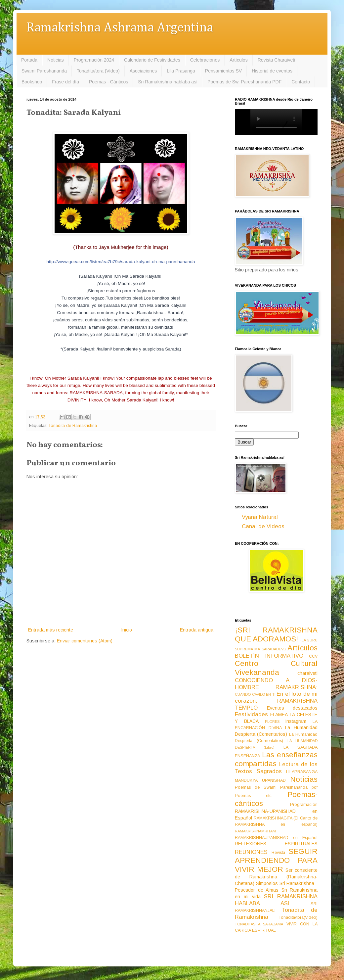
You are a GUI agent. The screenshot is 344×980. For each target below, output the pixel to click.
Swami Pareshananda (44, 71)
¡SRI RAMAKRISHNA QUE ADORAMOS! (276, 634)
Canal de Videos (263, 526)
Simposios (267, 883)
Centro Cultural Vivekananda (276, 668)
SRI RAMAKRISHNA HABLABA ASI (276, 900)
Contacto (301, 82)
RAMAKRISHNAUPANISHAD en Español (276, 838)
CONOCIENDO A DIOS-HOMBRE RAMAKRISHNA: (276, 684)
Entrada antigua (197, 630)
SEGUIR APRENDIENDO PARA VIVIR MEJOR (276, 860)
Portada (29, 60)
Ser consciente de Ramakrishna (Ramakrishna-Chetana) (276, 877)
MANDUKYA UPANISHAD (260, 780)
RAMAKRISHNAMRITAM (255, 831)
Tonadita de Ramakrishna (73, 426)
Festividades (251, 714)
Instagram (296, 721)
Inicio (127, 630)
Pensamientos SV (223, 71)
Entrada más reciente (51, 630)
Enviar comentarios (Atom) (85, 641)
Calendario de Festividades (152, 60)
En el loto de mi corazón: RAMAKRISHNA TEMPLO (276, 701)
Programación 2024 (94, 60)
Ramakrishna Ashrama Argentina (120, 28)
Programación (304, 805)
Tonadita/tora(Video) (298, 917)
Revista (278, 853)
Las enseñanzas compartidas (276, 759)
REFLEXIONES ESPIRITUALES (276, 844)
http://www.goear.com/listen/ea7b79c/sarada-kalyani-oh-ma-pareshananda (121, 262)
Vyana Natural (260, 517)
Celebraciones (205, 60)
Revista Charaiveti (277, 60)
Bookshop (32, 82)
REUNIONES (251, 852)
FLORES (272, 722)
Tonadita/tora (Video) (98, 71)
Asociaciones (143, 71)
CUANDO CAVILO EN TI (255, 694)
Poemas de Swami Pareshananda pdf (276, 787)
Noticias (56, 60)
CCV (313, 656)
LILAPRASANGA (302, 772)
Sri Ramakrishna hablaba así (168, 82)
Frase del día (65, 82)
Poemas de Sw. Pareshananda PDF (244, 82)
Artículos (238, 60)
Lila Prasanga (181, 71)
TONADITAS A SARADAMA (259, 924)
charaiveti (307, 673)
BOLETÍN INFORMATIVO (269, 656)
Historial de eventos (272, 71)
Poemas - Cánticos (108, 82)
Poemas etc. (254, 796)
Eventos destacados (292, 708)
